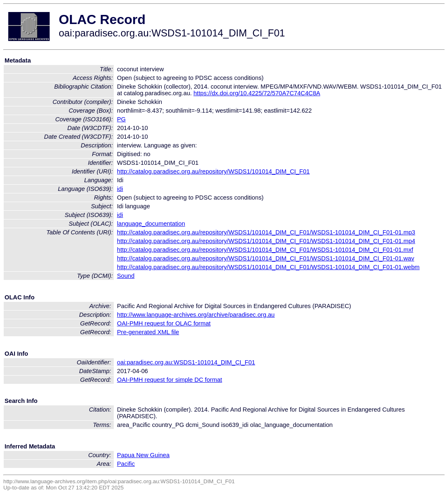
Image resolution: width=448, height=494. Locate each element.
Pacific (126, 464)
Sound (126, 276)
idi (120, 189)
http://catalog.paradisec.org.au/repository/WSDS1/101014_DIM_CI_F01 (213, 171)
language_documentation (151, 224)
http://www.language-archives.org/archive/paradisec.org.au (196, 315)
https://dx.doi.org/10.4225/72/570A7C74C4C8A (257, 93)
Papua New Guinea (143, 455)
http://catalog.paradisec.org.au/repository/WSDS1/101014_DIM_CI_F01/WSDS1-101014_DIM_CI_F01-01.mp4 (266, 241)
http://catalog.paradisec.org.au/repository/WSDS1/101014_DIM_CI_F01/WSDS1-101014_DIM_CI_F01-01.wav (266, 258)
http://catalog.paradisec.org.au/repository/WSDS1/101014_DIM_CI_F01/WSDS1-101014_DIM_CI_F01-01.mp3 (266, 232)
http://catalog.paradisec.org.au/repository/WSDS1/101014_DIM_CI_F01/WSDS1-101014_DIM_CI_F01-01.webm (268, 267)
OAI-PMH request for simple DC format (170, 380)
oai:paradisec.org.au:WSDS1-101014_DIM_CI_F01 (186, 362)
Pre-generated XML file (148, 332)
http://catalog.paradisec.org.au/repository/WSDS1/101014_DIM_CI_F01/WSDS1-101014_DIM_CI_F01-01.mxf (265, 250)
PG (121, 119)
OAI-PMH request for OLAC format (164, 323)
